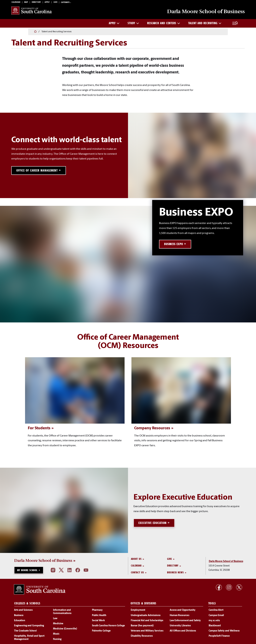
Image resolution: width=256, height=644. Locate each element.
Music (56, 635)
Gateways (66, 3)
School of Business (205, 12)
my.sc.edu (214, 622)
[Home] (13, 32)
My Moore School (27, 571)
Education (20, 622)
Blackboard (215, 627)
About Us (136, 560)
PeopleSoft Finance (219, 637)
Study (133, 24)
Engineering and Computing (29, 627)
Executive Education (153, 524)
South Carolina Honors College (108, 627)
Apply (47, 3)
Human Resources (179, 616)
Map (26, 3)
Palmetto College (101, 632)
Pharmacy (97, 611)
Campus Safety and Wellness (224, 632)
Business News (175, 573)
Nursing (57, 640)
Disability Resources (142, 637)
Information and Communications (62, 613)
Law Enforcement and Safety (185, 622)
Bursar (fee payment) (142, 627)
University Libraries (180, 627)
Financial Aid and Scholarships (147, 622)
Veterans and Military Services (147, 632)
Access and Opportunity (183, 611)
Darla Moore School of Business (43, 562)
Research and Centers (164, 24)
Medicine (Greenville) (65, 630)
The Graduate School (25, 632)
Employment (138, 611)
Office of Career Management (37, 172)
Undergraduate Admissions (146, 616)
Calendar (16, 3)
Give (55, 3)
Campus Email (216, 616)
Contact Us (137, 573)
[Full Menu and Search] (235, 24)
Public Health (99, 616)
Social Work (98, 622)
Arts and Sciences (23, 611)
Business (19, 616)
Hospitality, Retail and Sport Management (29, 639)
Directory (36, 3)
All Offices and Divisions (183, 632)
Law (55, 620)
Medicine (58, 625)
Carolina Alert (216, 611)
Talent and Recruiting (205, 24)
